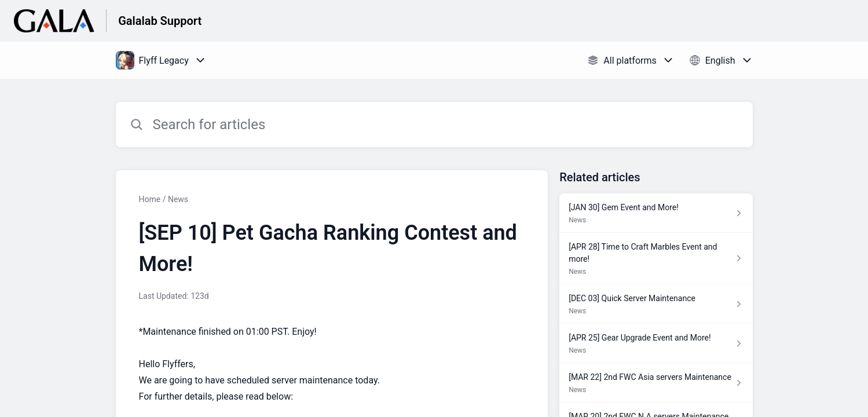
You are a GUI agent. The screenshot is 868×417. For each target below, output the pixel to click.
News (178, 199)
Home (150, 199)
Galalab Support (160, 21)
